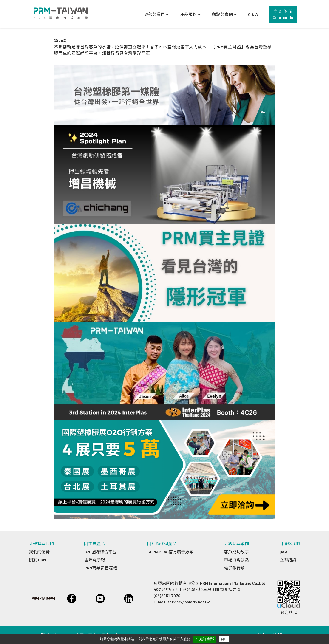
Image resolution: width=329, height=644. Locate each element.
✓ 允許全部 (204, 639)
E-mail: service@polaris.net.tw (182, 602)
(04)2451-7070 (167, 596)
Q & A (253, 14)
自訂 (224, 639)
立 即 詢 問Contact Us (283, 14)
